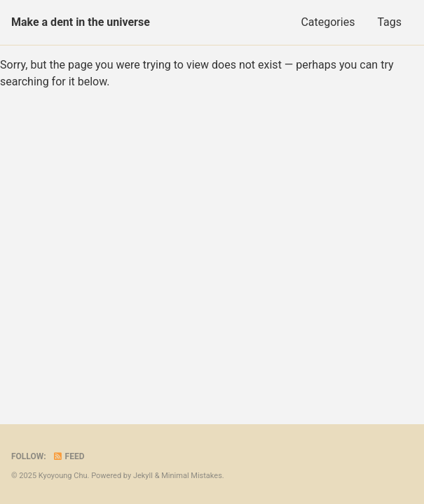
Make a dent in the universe (81, 22)
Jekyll (143, 476)
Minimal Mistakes (192, 476)
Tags (389, 22)
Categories (328, 22)
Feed (69, 456)
